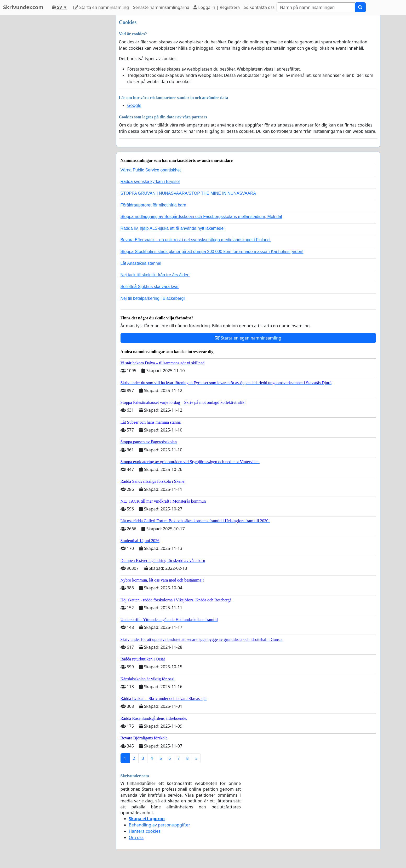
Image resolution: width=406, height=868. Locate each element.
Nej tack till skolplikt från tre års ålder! (155, 275)
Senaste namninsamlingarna (161, 7)
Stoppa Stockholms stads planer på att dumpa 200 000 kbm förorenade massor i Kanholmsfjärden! (212, 252)
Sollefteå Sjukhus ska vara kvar (150, 287)
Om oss (136, 837)
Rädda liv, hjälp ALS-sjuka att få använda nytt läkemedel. (173, 228)
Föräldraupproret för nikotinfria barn (153, 205)
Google (134, 105)
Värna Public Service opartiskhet (151, 170)
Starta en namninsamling (101, 7)
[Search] (316, 7)
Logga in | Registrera (217, 7)
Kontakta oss (259, 7)
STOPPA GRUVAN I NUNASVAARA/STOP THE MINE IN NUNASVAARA (188, 193)
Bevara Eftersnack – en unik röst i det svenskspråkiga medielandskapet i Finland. (196, 240)
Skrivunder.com (23, 7)
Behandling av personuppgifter (160, 825)
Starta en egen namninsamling (248, 338)
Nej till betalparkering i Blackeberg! (153, 298)
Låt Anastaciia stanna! (141, 263)
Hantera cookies (145, 831)
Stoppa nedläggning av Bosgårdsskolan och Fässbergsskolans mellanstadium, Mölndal (201, 217)
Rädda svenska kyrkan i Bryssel (150, 182)
